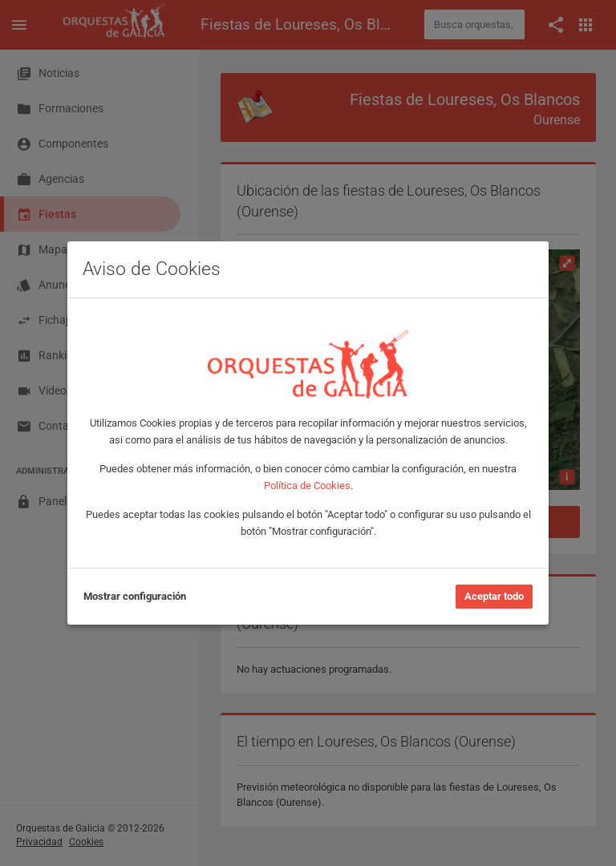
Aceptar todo (494, 596)
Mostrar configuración (135, 596)
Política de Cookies (307, 486)
